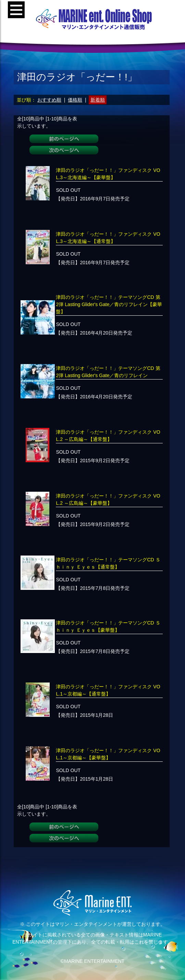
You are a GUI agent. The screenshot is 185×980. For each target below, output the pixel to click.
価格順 (75, 100)
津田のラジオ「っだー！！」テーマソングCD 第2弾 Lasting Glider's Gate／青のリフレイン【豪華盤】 (109, 304)
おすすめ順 (49, 100)
